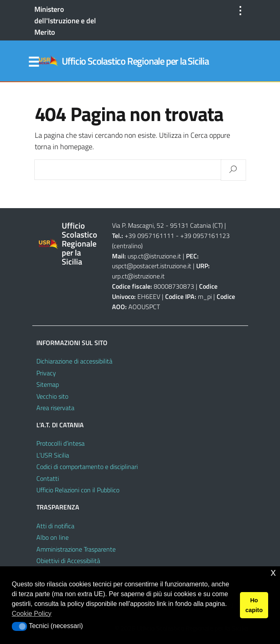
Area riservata (55, 408)
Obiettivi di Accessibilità (68, 561)
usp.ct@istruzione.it (154, 256)
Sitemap (48, 384)
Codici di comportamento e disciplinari (87, 467)
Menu (34, 62)
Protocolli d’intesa (60, 443)
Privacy (46, 373)
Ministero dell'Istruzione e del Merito (65, 21)
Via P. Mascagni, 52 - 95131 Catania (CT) (167, 225)
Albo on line (53, 537)
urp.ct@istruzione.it (138, 276)
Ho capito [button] (254, 605)
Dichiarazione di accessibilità (74, 361)
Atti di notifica (55, 526)
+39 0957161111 (149, 236)
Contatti (48, 478)
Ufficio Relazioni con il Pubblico (78, 490)
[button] (19, 626)
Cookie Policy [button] (32, 614)
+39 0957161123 (205, 236)
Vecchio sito (52, 396)
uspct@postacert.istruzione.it (152, 266)
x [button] (273, 572)
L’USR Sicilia (53, 455)
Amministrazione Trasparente (76, 549)
